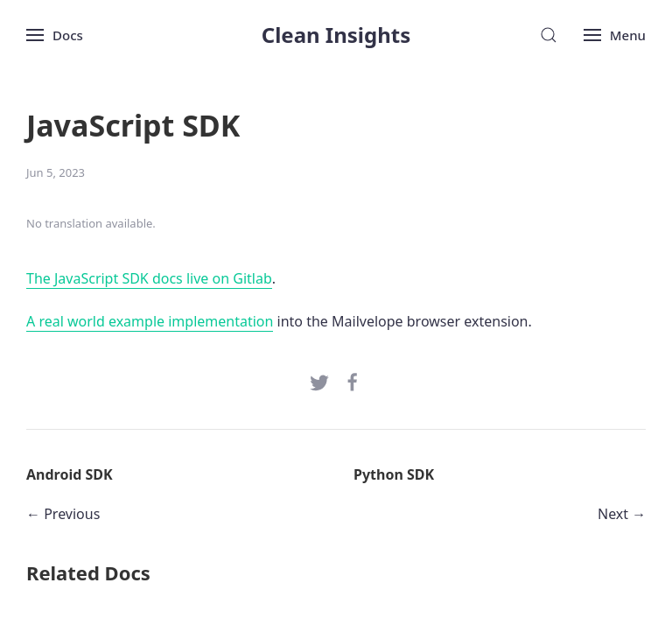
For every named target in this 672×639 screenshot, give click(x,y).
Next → (622, 514)
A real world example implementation (150, 321)
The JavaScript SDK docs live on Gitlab (149, 278)
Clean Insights (336, 35)
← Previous (63, 514)
